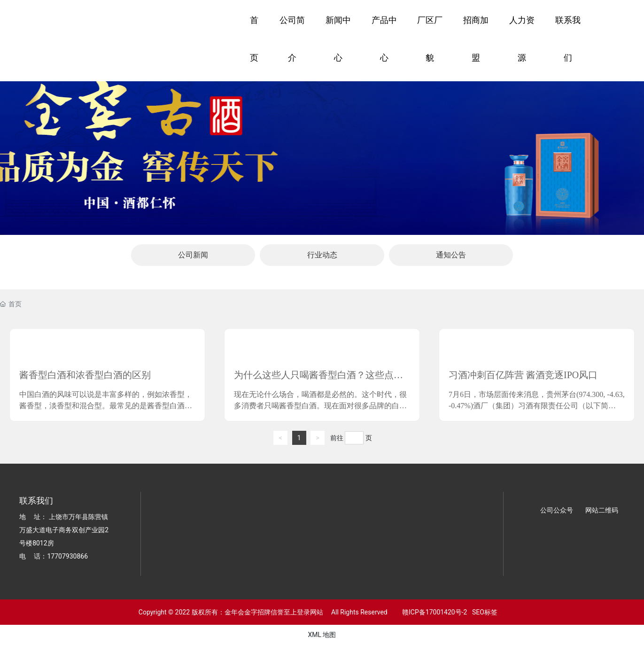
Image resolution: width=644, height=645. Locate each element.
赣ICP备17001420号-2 (432, 612)
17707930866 (68, 556)
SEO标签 (485, 612)
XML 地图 (322, 635)
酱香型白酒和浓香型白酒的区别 (85, 375)
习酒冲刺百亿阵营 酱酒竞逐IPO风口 (523, 375)
